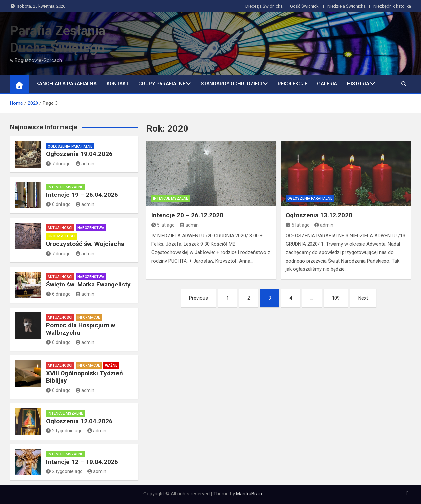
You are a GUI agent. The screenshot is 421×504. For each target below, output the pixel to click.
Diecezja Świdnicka (264, 6)
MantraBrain (249, 494)
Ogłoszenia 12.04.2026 (79, 421)
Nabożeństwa (91, 228)
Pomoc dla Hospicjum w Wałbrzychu (81, 329)
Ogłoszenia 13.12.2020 (319, 215)
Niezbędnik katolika (392, 6)
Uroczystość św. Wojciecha (85, 244)
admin (189, 225)
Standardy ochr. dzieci (231, 84)
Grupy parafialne (162, 84)
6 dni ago (58, 204)
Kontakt (118, 84)
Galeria (327, 84)
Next (363, 298)
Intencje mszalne (171, 199)
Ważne (111, 366)
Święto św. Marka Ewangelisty (88, 284)
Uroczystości (62, 236)
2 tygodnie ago (64, 431)
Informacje (89, 318)
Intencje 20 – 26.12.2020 (187, 215)
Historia (358, 84)
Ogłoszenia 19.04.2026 (79, 154)
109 (336, 298)
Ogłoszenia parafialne (310, 199)
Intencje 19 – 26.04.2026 (82, 195)
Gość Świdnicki (305, 6)
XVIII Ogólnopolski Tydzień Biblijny (85, 377)
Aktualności (60, 228)
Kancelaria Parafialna (66, 84)
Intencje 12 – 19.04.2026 (82, 462)
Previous (198, 298)
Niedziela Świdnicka (347, 6)
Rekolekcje (292, 84)
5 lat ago (163, 225)
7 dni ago (58, 164)
